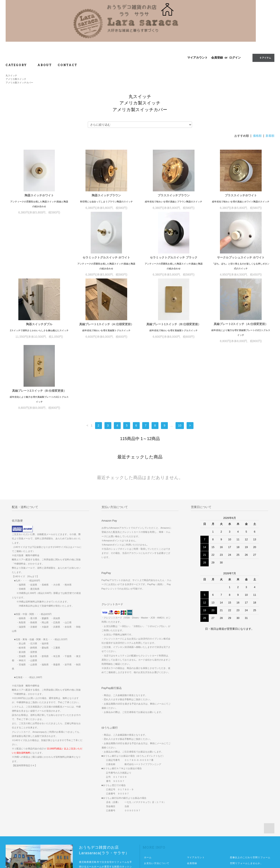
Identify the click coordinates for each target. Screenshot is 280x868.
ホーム (148, 795)
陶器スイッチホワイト (39, 195)
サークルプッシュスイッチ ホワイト (174, 262)
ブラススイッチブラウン (174, 195)
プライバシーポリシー (157, 819)
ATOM (199, 813)
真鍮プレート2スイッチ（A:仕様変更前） (174, 329)
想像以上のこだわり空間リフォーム (250, 795)
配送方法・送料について (158, 807)
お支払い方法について (157, 801)
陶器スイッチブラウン (106, 195)
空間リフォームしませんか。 (246, 801)
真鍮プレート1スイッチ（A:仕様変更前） (39, 329)
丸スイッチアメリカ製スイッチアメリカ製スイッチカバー (19, 79)
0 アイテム (263, 58)
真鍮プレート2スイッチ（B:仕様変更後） (241, 329)
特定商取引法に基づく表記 (159, 813)
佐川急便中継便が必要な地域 (246, 807)
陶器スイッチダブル (241, 262)
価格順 (257, 136)
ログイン (235, 58)
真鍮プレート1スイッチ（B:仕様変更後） (106, 329)
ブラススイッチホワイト (241, 195)
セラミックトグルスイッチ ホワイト (39, 262)
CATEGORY (19, 65)
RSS (190, 813)
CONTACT (68, 65)
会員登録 (217, 58)
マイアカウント (197, 58)
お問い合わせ (152, 825)
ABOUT (45, 65)
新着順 (270, 136)
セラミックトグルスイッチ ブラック (106, 262)
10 (180, 364)
